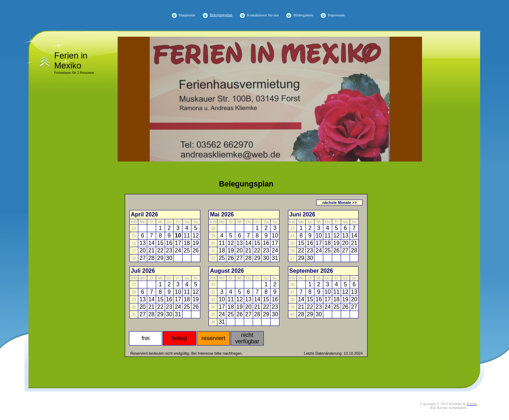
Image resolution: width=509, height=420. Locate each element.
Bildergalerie (303, 15)
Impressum (336, 15)
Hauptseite (187, 15)
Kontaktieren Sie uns (263, 15)
